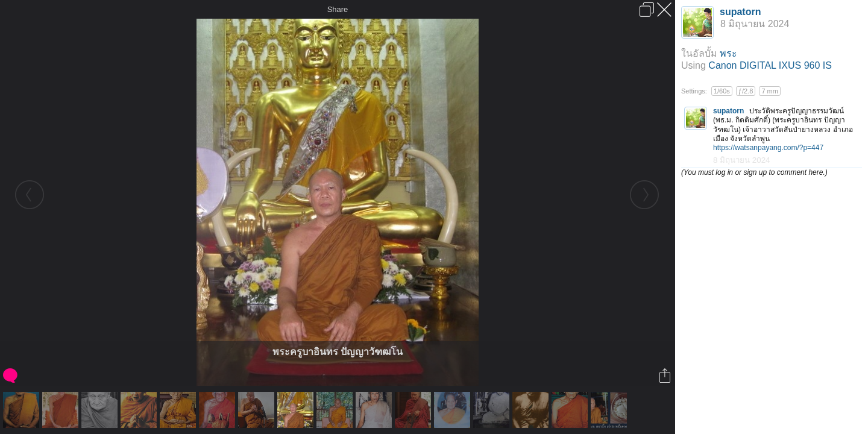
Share (338, 9)
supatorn (740, 12)
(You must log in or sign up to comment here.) (754, 172)
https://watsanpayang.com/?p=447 (768, 148)
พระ (728, 53)
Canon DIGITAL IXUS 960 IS (770, 65)
